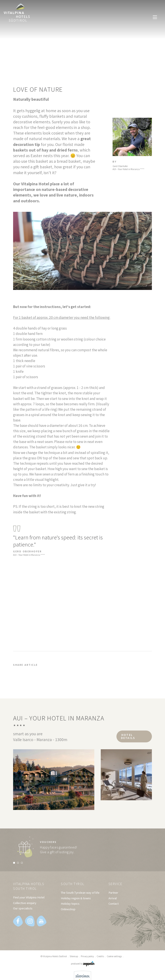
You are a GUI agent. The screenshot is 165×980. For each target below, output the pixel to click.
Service (116, 884)
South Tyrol (73, 884)
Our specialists (23, 909)
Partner (113, 893)
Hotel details (127, 736)
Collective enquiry (25, 903)
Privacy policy (87, 957)
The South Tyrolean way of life (80, 893)
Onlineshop (68, 909)
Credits (100, 957)
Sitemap (74, 957)
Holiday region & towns (76, 898)
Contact (114, 904)
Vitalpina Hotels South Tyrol (30, 886)
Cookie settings (114, 957)
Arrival (113, 898)
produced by (83, 964)
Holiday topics (70, 904)
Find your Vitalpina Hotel (29, 898)
